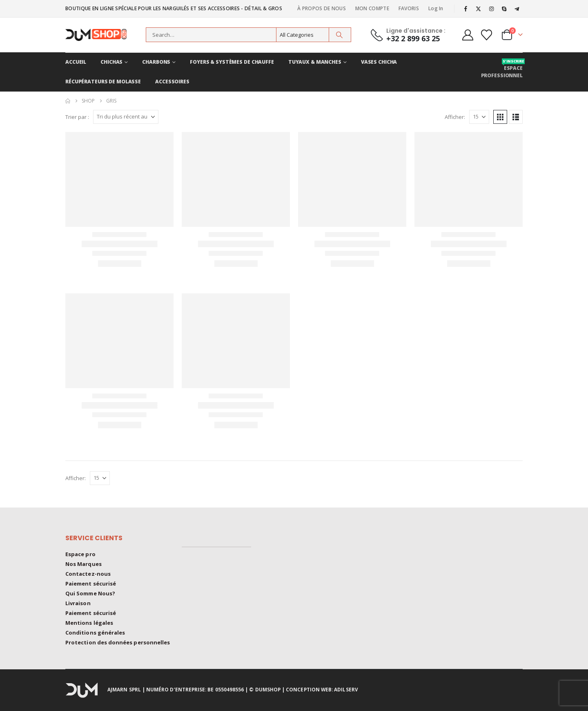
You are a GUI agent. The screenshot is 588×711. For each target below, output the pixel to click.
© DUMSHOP (265, 689)
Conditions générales (95, 633)
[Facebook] (466, 9)
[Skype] (504, 9)
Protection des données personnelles (118, 642)
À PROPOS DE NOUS (322, 8)
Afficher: (455, 117)
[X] (479, 9)
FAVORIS (409, 8)
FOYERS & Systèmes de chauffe (232, 62)
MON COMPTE (372, 8)
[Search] (339, 35)
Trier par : (77, 117)
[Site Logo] (100, 35)
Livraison (78, 603)
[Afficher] (479, 117)
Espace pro (80, 554)
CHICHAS (111, 62)
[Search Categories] (303, 35)
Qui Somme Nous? (90, 593)
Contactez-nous (88, 574)
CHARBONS (156, 62)
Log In (436, 8)
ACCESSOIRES (172, 82)
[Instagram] (491, 9)
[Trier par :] (126, 117)
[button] (500, 117)
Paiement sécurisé (91, 584)
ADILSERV (346, 689)
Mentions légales (89, 623)
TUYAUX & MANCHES (315, 62)
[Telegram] (517, 9)
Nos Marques (84, 564)
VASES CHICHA (379, 62)
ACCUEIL (76, 62)
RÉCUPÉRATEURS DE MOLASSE (103, 82)
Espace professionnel (502, 69)
